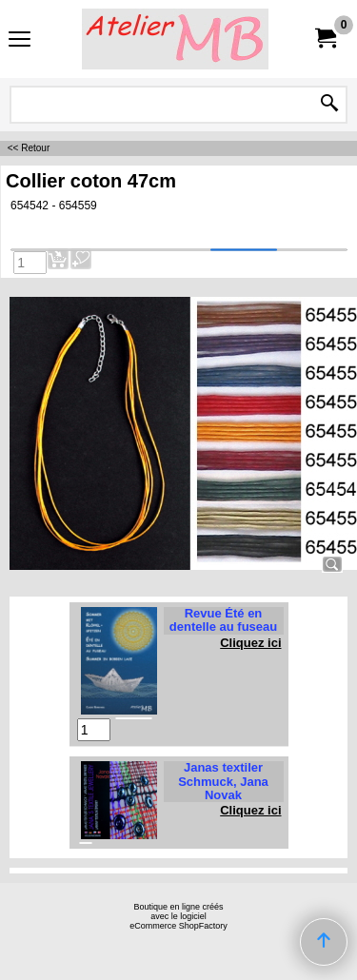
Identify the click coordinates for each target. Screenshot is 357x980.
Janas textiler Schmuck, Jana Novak (223, 781)
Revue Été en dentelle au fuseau (223, 620)
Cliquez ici (250, 643)
